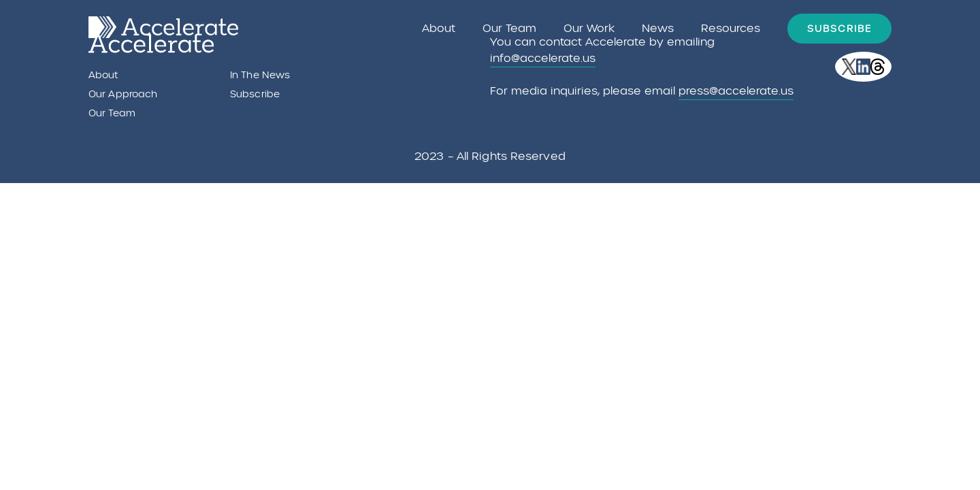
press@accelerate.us (736, 91)
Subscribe (839, 29)
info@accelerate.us (543, 58)
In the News (260, 75)
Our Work (589, 29)
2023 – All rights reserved (490, 156)
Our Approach (123, 94)
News (658, 28)
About (439, 28)
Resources (731, 28)
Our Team (509, 28)
